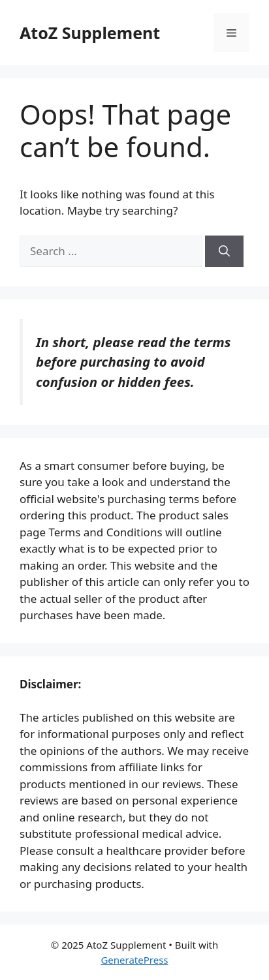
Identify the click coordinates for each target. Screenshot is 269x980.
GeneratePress (134, 960)
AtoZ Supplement (90, 33)
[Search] (224, 251)
